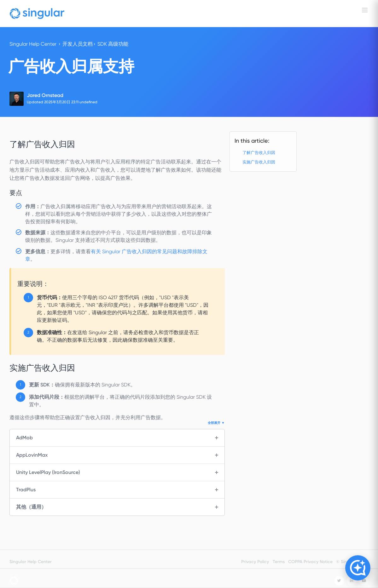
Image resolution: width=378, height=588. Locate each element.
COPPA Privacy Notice (310, 562)
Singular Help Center (33, 44)
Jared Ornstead (45, 95)
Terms (279, 562)
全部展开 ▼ (216, 423)
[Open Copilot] (358, 568)
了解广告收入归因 (259, 153)
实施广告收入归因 (259, 162)
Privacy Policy (255, 562)
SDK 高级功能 (113, 44)
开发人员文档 (78, 44)
